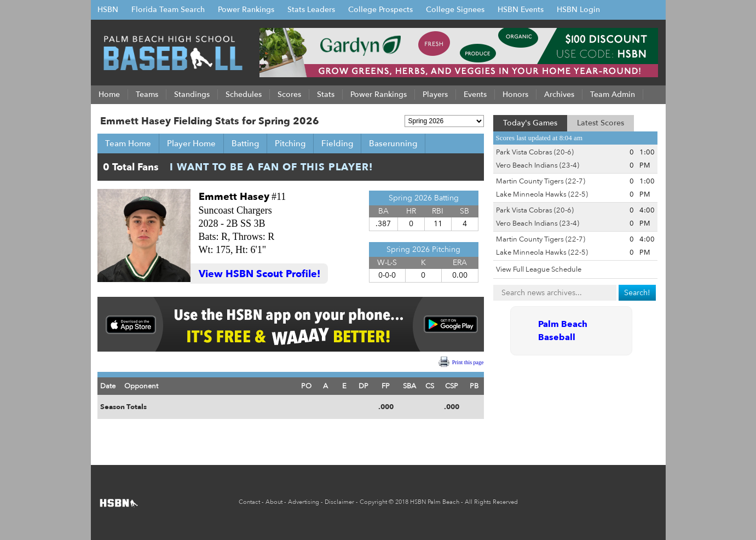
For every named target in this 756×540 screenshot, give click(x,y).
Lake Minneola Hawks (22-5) (542, 194)
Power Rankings (246, 10)
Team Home (128, 143)
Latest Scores (601, 123)
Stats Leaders (311, 10)
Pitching (290, 143)
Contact (249, 502)
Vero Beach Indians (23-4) (538, 165)
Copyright (373, 502)
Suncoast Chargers (235, 210)
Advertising (304, 502)
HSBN (108, 10)
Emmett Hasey (234, 197)
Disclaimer (339, 502)
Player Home (191, 143)
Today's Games (530, 123)
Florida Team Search (168, 10)
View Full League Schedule (539, 269)
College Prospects (380, 10)
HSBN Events (521, 10)
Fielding (337, 143)
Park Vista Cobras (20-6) (535, 152)
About (274, 502)
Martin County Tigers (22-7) (541, 181)
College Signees (455, 10)
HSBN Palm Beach (435, 502)
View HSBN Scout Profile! (259, 274)
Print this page (468, 362)
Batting (245, 143)
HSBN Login (578, 10)
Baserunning (393, 143)
